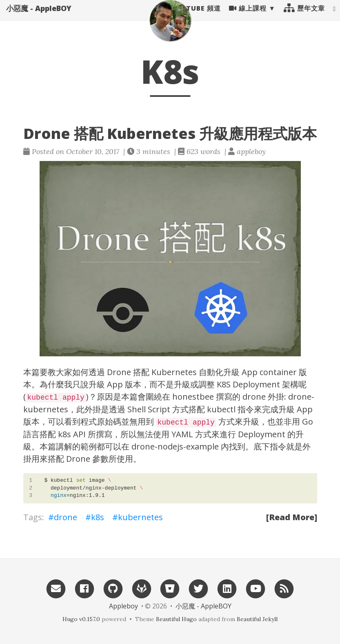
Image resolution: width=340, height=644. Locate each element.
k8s (98, 517)
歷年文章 (304, 16)
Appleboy (123, 606)
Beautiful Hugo (176, 619)
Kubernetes (174, 372)
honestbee (193, 397)
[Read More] (292, 517)
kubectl (221, 409)
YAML (182, 434)
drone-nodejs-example (175, 446)
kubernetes (140, 517)
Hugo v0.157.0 (81, 619)
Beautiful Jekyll (257, 619)
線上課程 (248, 16)
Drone (119, 372)
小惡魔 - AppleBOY (39, 16)
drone (66, 517)
